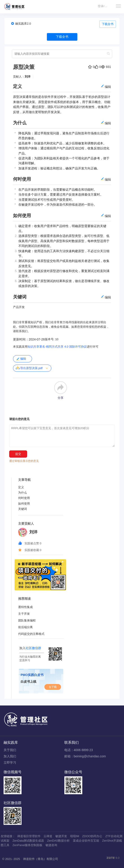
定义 (21, 487)
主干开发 (24, 614)
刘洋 (28, 77)
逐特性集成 (25, 607)
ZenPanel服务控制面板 (28, 845)
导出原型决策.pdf (29, 368)
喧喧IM (75, 836)
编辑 (21, 359)
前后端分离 (25, 627)
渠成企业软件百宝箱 (86, 841)
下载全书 (108, 24)
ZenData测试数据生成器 (28, 841)
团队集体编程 (27, 620)
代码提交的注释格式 (31, 634)
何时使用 (24, 498)
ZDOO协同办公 (92, 836)
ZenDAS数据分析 (58, 841)
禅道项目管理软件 (29, 836)
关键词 (23, 509)
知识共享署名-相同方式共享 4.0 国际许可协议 (57, 347)
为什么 (23, 493)
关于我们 (10, 750)
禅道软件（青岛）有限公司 (41, 859)
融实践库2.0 (23, 24)
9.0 (113, 858)
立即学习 (10, 762)
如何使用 (24, 504)
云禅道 (48, 836)
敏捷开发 (61, 836)
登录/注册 (104, 6)
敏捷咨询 (51, 845)
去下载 (53, 687)
